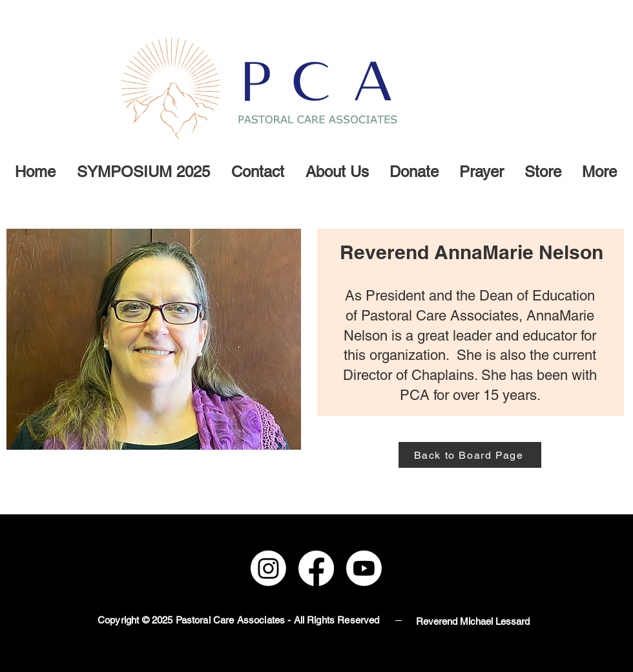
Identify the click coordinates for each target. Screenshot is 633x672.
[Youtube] (364, 568)
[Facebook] (316, 568)
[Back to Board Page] (470, 455)
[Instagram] (268, 568)
